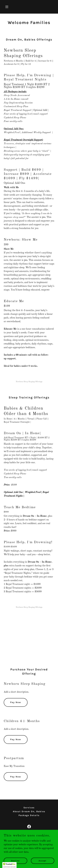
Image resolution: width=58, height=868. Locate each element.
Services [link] (29, 808)
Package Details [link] (29, 815)
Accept (43, 861)
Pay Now (16, 702)
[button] (8, 7)
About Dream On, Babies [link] (29, 811)
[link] (29, 827)
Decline (15, 861)
